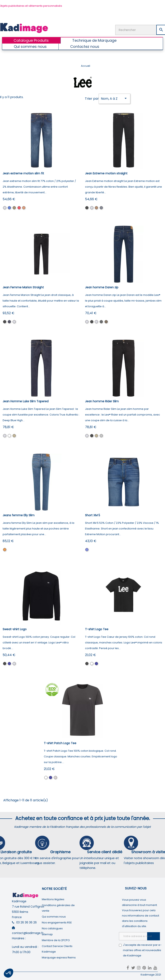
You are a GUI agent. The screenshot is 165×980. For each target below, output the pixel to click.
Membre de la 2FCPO (56, 940)
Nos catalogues (52, 928)
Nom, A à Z (115, 98)
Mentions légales (53, 899)
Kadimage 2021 (151, 975)
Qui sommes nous (54, 917)
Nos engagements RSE (57, 923)
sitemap (47, 934)
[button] (9, 973)
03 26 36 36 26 (26, 922)
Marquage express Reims (59, 958)
